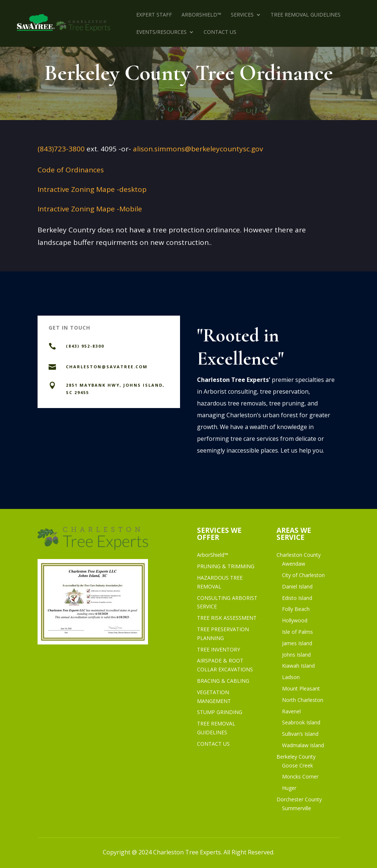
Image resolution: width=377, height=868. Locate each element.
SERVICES (242, 15)
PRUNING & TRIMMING (226, 566)
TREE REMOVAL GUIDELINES (306, 15)
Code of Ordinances (71, 170)
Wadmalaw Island (303, 745)
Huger (289, 788)
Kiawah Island (298, 666)
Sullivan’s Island (300, 734)
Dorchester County (299, 799)
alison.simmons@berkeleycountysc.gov (198, 149)
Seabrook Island (301, 722)
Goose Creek (297, 765)
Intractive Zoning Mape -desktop (92, 189)
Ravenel (291, 711)
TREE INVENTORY (219, 649)
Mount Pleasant (301, 688)
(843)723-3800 (61, 149)
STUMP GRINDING (220, 712)
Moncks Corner (300, 776)
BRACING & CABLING (223, 681)
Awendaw (294, 564)
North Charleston (303, 700)
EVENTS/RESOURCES (161, 32)
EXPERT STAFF (154, 15)
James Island (297, 643)
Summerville (297, 808)
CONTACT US (220, 32)
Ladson (291, 677)
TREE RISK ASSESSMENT (227, 618)
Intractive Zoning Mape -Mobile (90, 209)
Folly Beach (296, 609)
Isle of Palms (297, 632)
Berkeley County (296, 757)
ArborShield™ (201, 15)
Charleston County (299, 555)
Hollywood (295, 620)
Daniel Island (297, 586)
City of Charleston (303, 575)
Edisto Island (297, 598)
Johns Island (296, 655)
